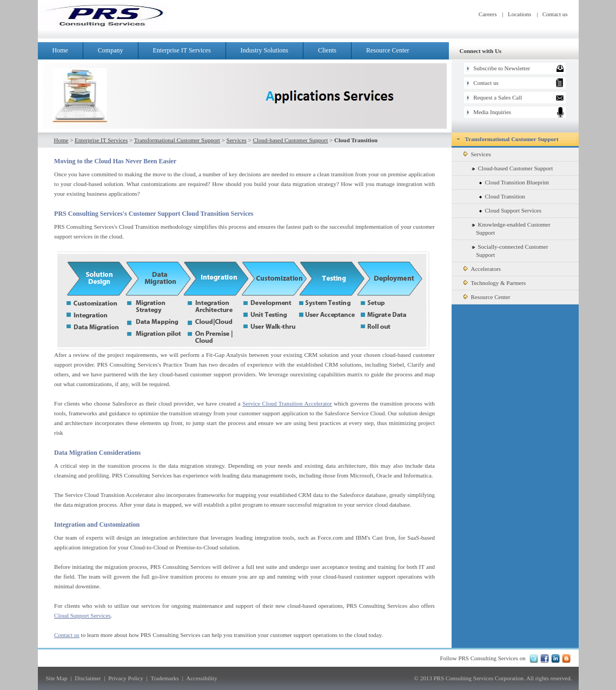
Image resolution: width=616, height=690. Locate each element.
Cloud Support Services (82, 615)
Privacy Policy (125, 678)
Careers (488, 14)
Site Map (57, 678)
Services (237, 140)
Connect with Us (481, 51)
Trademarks (164, 678)
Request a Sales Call (498, 97)
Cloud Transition (502, 196)
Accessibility (201, 678)
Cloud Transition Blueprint (514, 182)
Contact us (555, 14)
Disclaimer (88, 678)
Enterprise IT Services (188, 50)
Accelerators (482, 269)
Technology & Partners (495, 283)
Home (60, 50)
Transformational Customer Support (177, 140)
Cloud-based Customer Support (291, 140)
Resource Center (388, 50)
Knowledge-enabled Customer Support (504, 228)
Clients (327, 50)
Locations (519, 14)
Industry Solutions (264, 50)
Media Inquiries (492, 112)
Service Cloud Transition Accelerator (287, 403)
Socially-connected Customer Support (503, 251)
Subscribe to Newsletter (502, 68)
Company (116, 50)
